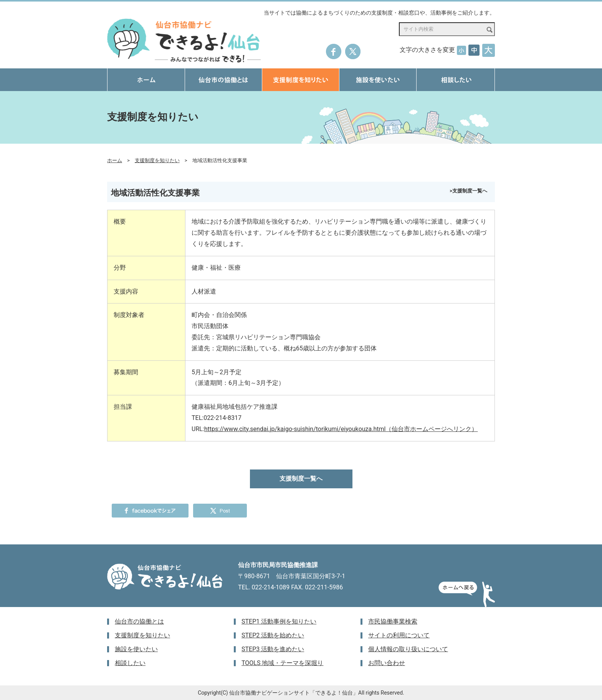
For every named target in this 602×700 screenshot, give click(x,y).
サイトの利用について (399, 635)
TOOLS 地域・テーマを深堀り (282, 663)
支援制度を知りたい (157, 160)
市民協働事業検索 (393, 621)
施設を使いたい (136, 649)
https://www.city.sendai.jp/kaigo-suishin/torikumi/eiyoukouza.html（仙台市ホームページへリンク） (341, 429)
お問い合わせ (387, 663)
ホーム (115, 160)
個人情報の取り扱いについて (408, 649)
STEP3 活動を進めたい (273, 649)
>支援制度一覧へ (468, 191)
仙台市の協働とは (139, 621)
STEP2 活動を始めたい (273, 635)
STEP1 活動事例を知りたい (279, 621)
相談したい (130, 663)
